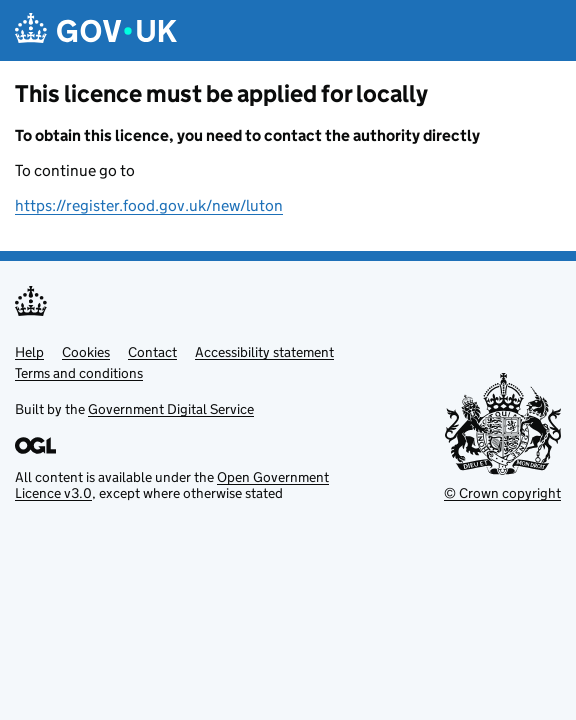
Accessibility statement (264, 352)
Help (29, 352)
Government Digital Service (171, 409)
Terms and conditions (79, 373)
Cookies (86, 352)
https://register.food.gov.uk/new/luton (149, 205)
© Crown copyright (502, 493)
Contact (152, 352)
